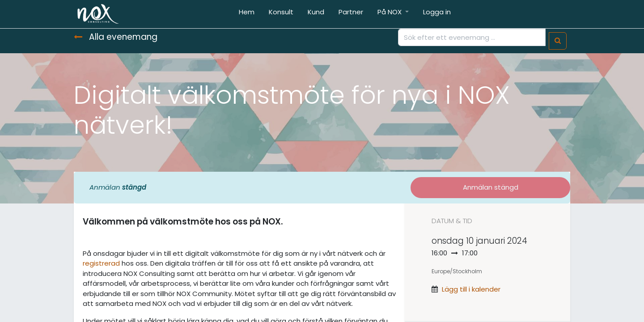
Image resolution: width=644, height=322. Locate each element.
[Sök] (558, 41)
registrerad (101, 263)
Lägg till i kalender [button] (471, 289)
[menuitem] (247, 14)
